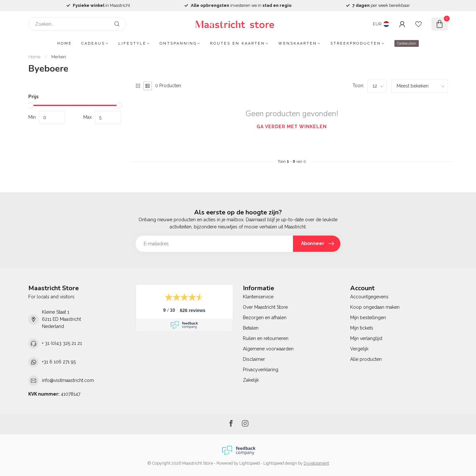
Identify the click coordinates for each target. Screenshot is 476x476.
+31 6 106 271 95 (59, 362)
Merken (59, 57)
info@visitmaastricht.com (68, 380)
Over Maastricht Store (265, 307)
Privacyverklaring (261, 370)
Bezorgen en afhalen (265, 318)
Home (65, 43)
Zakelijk (251, 380)
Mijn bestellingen (368, 318)
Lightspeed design (280, 463)
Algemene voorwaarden (268, 349)
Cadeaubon (407, 43)
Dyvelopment (316, 463)
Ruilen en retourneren (266, 338)
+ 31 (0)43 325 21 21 (62, 343)
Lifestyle (132, 43)
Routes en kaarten (238, 43)
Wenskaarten (298, 43)
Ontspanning (178, 43)
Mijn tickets (362, 328)
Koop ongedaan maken (375, 307)
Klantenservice (258, 297)
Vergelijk (359, 349)
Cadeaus (93, 43)
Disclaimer (254, 359)
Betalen (251, 328)
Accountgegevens (369, 297)
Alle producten (366, 359)
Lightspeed (250, 463)
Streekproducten (356, 43)
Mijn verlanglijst (366, 338)
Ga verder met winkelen (292, 127)
